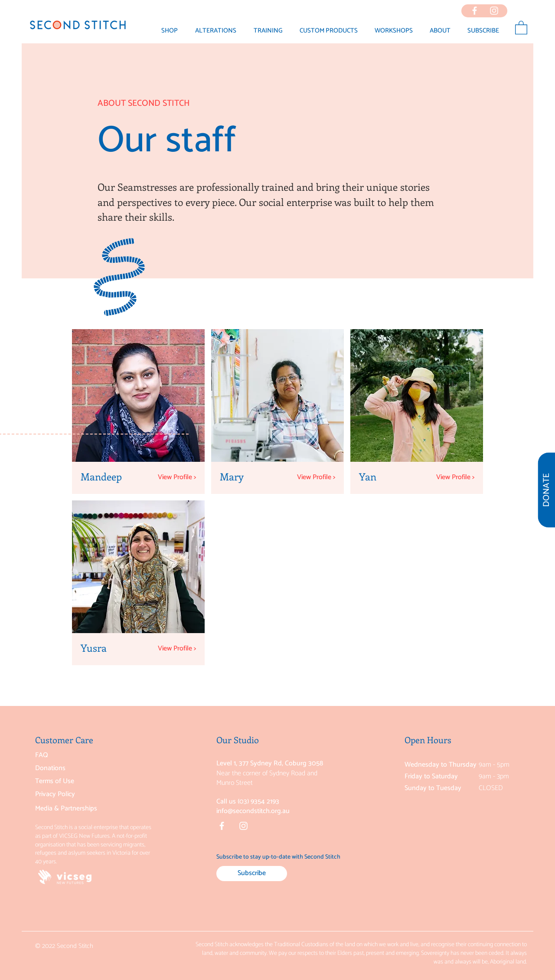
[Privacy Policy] (78, 794)
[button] (440, 31)
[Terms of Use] (78, 781)
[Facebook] (222, 826)
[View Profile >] (180, 477)
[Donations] (78, 768)
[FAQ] (78, 755)
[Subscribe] (252, 874)
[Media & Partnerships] (78, 808)
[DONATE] (546, 490)
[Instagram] (243, 826)
